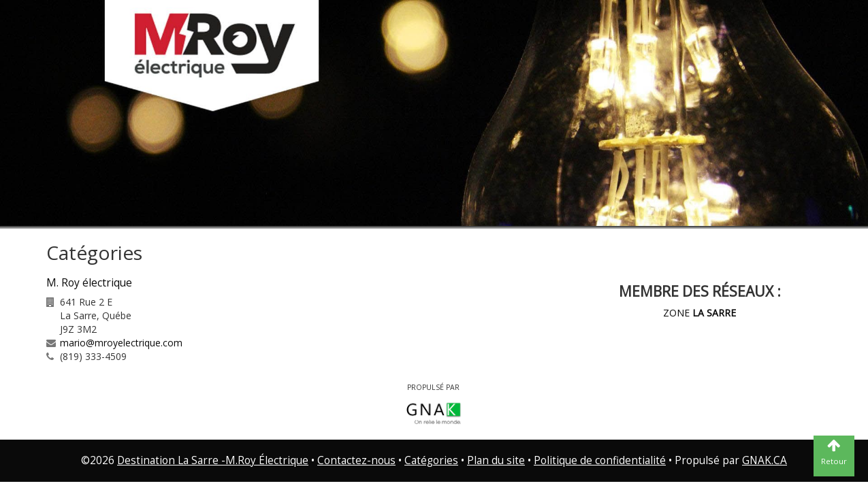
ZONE (700, 313)
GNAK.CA (765, 460)
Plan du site (496, 460)
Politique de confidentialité (600, 460)
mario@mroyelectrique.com (121, 343)
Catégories (431, 460)
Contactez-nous (356, 460)
